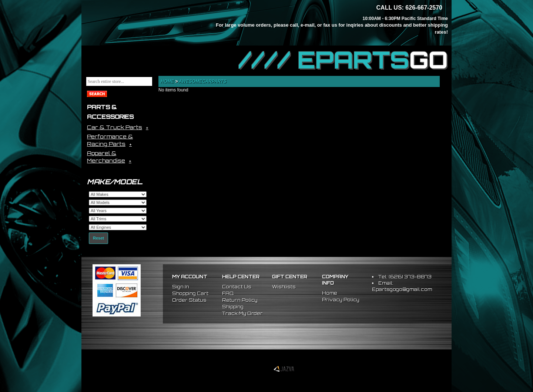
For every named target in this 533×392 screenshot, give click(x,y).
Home (167, 81)
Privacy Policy (341, 300)
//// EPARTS (343, 60)
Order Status (189, 300)
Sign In (181, 287)
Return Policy (240, 300)
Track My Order (242, 313)
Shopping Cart (190, 293)
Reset (98, 238)
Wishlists (284, 287)
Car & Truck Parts (115, 127)
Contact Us (237, 287)
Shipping (233, 307)
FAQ (228, 293)
